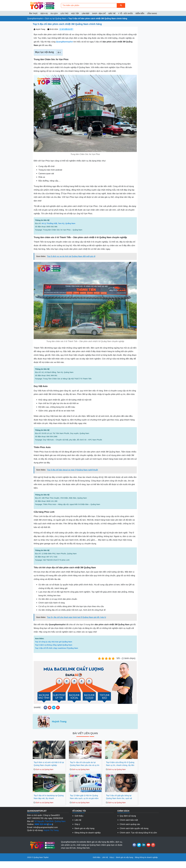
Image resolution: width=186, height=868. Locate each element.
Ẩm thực (33, 13)
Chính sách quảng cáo (130, 824)
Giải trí (112, 13)
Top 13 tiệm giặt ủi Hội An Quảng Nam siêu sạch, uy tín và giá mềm (84, 797)
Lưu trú (64, 13)
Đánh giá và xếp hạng (85, 828)
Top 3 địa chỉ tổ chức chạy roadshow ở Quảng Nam (57, 648)
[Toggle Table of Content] (58, 52)
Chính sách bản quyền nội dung (134, 828)
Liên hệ (78, 820)
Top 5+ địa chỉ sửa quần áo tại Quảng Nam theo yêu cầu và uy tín (85, 764)
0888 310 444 (41, 824)
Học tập (75, 13)
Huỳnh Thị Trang (51, 830)
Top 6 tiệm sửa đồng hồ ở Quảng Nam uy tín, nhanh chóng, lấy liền (120, 764)
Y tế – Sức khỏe (125, 13)
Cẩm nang (152, 13)
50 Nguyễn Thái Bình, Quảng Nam (50, 821)
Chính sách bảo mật (129, 820)
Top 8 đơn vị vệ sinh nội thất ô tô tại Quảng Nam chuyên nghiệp (49, 764)
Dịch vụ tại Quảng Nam (56, 19)
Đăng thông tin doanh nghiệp (88, 833)
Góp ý (77, 824)
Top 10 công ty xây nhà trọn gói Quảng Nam (54, 642)
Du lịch (54, 13)
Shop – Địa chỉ (99, 13)
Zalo (50, 824)
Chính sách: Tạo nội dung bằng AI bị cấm (138, 833)
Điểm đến (140, 13)
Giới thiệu (79, 816)
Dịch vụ (44, 13)
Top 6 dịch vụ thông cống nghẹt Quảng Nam (54, 645)
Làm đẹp (86, 13)
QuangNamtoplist (35, 19)
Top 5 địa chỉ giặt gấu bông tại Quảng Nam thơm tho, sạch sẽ (119, 797)
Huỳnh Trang (40, 29)
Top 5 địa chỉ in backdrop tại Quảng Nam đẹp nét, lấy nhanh (49, 797)
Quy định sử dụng (128, 816)
